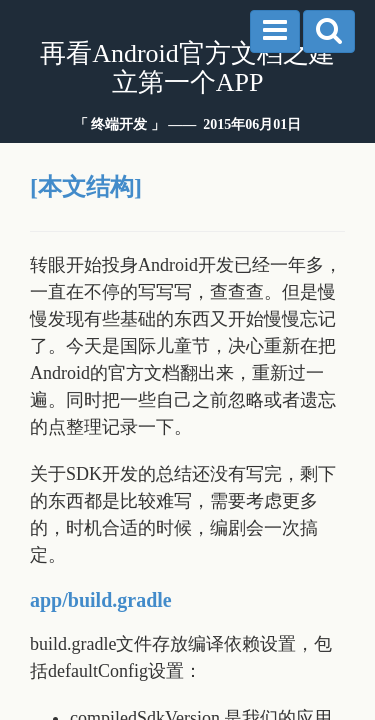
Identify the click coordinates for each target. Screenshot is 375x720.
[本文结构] (86, 187)
